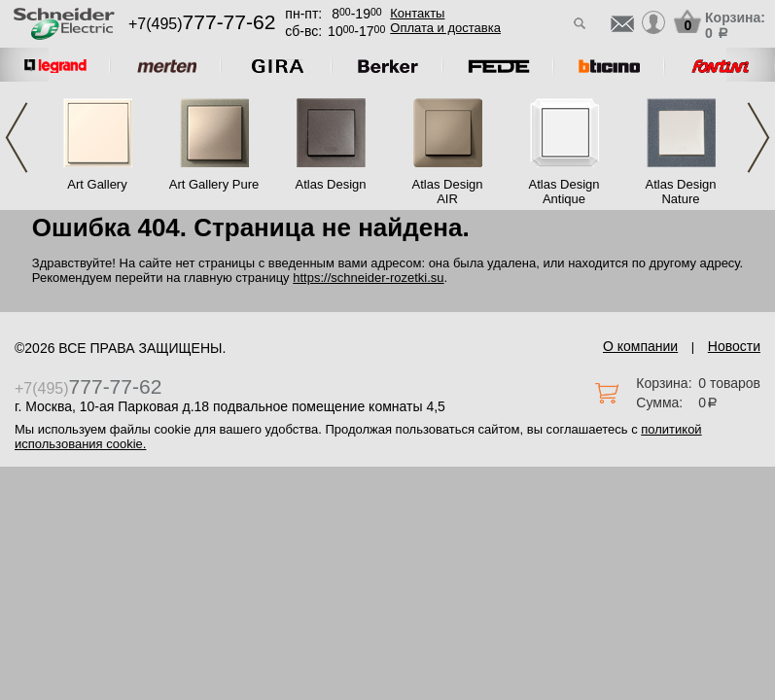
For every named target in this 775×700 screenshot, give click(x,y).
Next (758, 138)
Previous (17, 138)
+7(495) (202, 24)
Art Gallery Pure (214, 184)
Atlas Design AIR (448, 192)
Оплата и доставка (445, 28)
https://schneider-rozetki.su (368, 278)
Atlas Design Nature (681, 192)
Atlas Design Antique (564, 192)
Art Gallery (97, 184)
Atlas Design (331, 184)
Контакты (417, 13)
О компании (640, 346)
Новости (734, 346)
